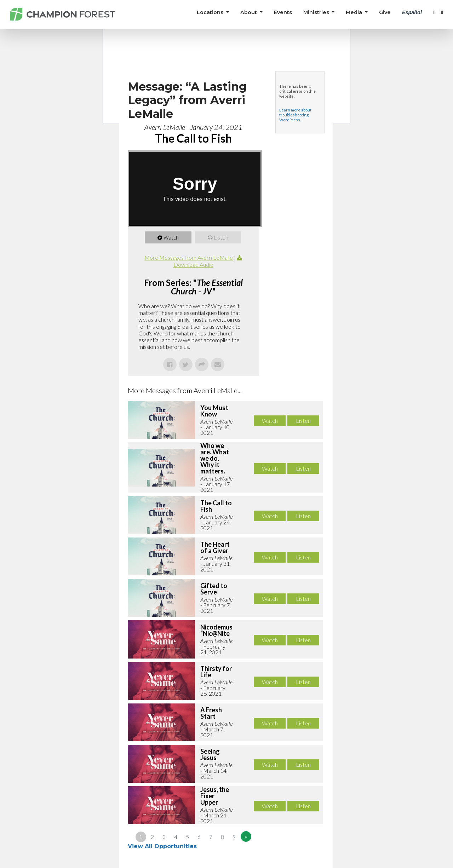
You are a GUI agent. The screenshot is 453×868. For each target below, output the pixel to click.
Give (385, 12)
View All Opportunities (163, 846)
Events (283, 12)
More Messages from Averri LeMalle (189, 257)
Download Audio (193, 265)
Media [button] (355, 12)
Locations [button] (211, 12)
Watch (171, 237)
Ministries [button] (317, 12)
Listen (222, 237)
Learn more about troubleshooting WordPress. (295, 115)
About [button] (249, 12)
